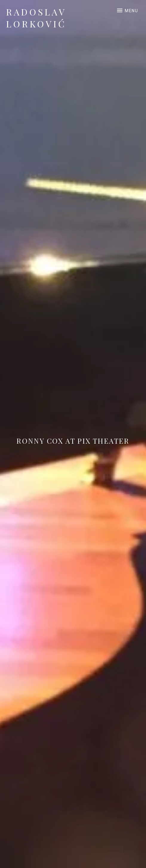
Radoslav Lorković (36, 18)
